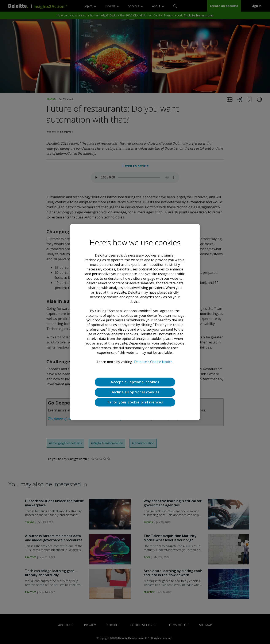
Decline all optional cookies (135, 392)
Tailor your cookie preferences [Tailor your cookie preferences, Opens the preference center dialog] (135, 402)
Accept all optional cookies (135, 382)
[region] (135, 322)
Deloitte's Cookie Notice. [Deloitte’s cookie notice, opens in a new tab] (154, 362)
